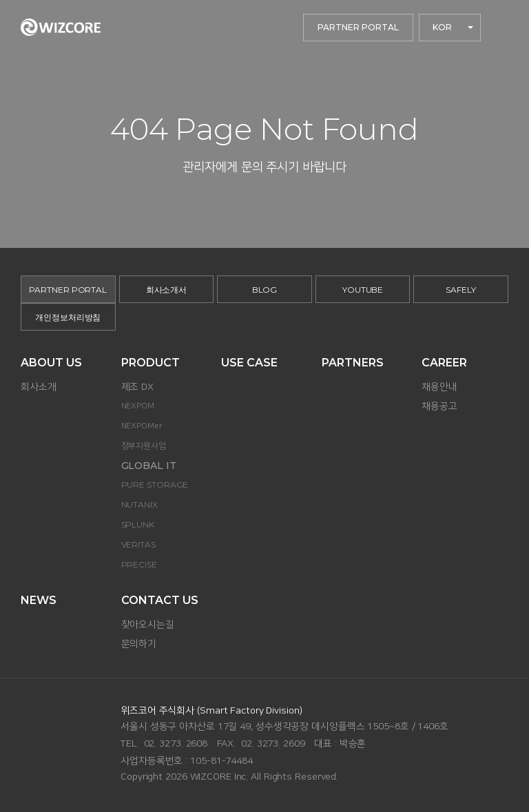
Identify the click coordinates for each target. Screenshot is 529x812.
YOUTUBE (363, 290)
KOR (442, 27)
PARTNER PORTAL (358, 27)
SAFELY (460, 290)
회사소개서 (167, 290)
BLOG (265, 290)
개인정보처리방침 (68, 317)
